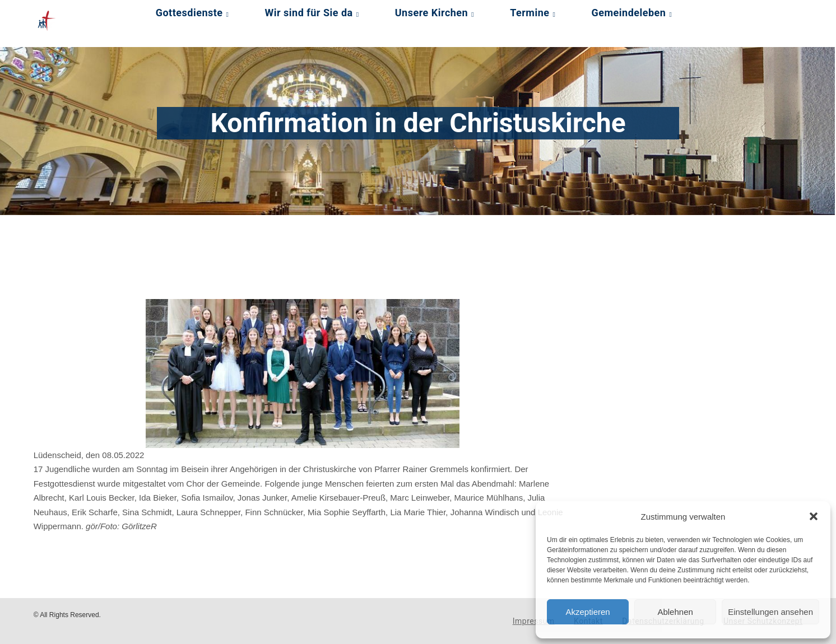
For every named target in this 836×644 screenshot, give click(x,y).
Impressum (534, 621)
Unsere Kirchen (431, 13)
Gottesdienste (189, 13)
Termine (530, 13)
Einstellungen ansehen (770, 612)
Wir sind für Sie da (309, 13)
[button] (814, 516)
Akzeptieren (587, 612)
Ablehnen (675, 612)
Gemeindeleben (629, 13)
